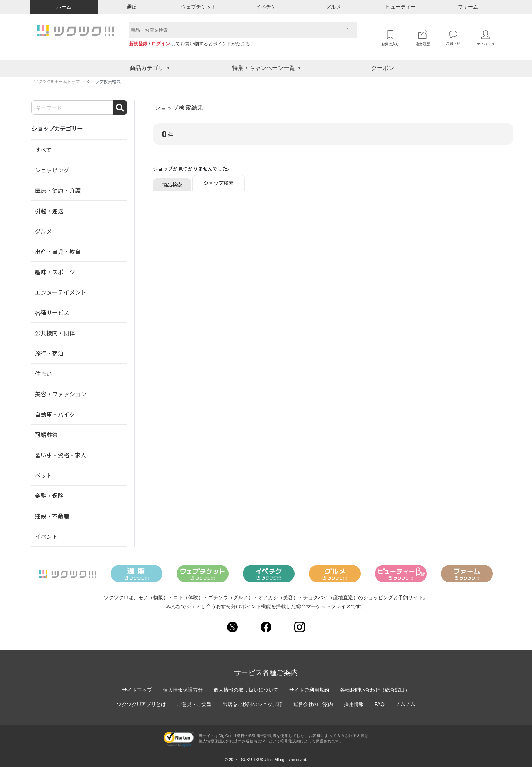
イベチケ (266, 7)
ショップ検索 (219, 183)
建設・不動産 (52, 516)
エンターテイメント (61, 292)
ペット (44, 475)
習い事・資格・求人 (61, 455)
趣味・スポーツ (55, 272)
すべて (43, 150)
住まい (44, 374)
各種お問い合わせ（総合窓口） (375, 690)
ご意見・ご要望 (194, 704)
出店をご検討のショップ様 (252, 704)
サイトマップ (137, 690)
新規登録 (138, 44)
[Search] (79, 107)
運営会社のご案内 (313, 704)
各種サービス (52, 312)
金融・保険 (49, 496)
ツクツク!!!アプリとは (141, 704)
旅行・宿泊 (49, 353)
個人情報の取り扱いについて (246, 690)
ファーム (468, 7)
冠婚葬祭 (46, 435)
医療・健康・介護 (58, 190)
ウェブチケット (199, 7)
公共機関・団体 (55, 333)
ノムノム (405, 704)
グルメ (333, 7)
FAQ (380, 704)
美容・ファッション (61, 394)
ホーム (64, 7)
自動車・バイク (55, 414)
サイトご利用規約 (309, 690)
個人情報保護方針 (183, 690)
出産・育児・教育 (58, 251)
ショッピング (52, 170)
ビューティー (401, 7)
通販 (131, 7)
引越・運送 (49, 211)
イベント (46, 536)
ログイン (161, 44)
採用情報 (354, 704)
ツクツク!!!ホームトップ (57, 81)
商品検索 (172, 185)
